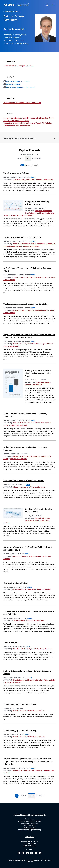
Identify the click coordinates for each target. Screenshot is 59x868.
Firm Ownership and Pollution (16, 173)
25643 (30, 587)
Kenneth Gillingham (42, 518)
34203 (33, 177)
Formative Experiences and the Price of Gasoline (24, 480)
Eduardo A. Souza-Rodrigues (37, 310)
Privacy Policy (29, 846)
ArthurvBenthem (13, 84)
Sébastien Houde (31, 520)
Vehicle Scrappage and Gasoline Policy (20, 704)
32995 (33, 241)
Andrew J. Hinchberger (43, 211)
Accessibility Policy (30, 841)
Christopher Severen (43, 382)
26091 (28, 485)
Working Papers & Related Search (20, 138)
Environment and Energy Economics (18, 66)
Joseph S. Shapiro (46, 344)
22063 (30, 678)
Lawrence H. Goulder (21, 771)
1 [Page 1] (17, 796)
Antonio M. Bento (20, 423)
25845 (27, 554)
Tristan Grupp (18, 277)
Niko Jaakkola (18, 649)
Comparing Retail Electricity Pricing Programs (37, 203)
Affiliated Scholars (12, 11)
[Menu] (53, 5)
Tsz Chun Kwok (19, 180)
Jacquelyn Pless (19, 620)
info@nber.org (29, 828)
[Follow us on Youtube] (40, 853)
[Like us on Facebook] (36, 853)
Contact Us (30, 819)
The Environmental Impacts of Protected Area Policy (26, 304)
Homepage (30, 837)
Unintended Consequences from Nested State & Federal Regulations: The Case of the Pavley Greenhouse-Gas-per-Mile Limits (28, 761)
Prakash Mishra (30, 277)
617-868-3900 (30, 825)
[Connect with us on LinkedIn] (23, 853)
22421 (28, 647)
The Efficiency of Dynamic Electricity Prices (22, 237)
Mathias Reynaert (43, 277)
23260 (30, 618)
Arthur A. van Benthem (44, 180)
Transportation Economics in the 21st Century (22, 103)
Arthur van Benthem (37, 487)
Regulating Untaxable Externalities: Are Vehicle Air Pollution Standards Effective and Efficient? (29, 336)
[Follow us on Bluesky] (27, 853)
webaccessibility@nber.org (29, 830)
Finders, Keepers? (11, 642)
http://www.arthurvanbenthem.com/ (20, 87)
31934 (32, 275)
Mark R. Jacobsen (32, 213)
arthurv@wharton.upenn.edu (18, 81)
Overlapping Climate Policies (16, 583)
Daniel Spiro (30, 180)
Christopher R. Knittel (47, 213)
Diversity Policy (29, 844)
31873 (33, 308)
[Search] (47, 5)
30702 (32, 341)
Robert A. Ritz (30, 589)
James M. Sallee (9, 215)
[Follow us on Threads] (32, 853)
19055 (27, 734)
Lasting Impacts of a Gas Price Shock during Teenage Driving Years (38, 373)
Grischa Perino (19, 589)
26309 (33, 420)
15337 (33, 768)
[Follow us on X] (19, 853)
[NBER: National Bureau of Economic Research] (18, 5)
